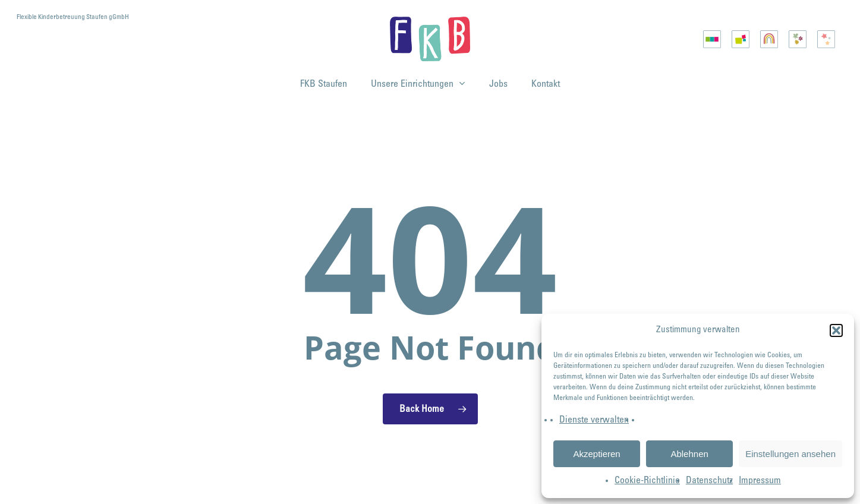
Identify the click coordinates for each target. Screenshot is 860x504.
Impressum (760, 481)
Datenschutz (709, 481)
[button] (836, 330)
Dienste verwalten (594, 420)
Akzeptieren (596, 454)
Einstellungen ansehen (790, 454)
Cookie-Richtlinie (647, 481)
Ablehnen (689, 454)
